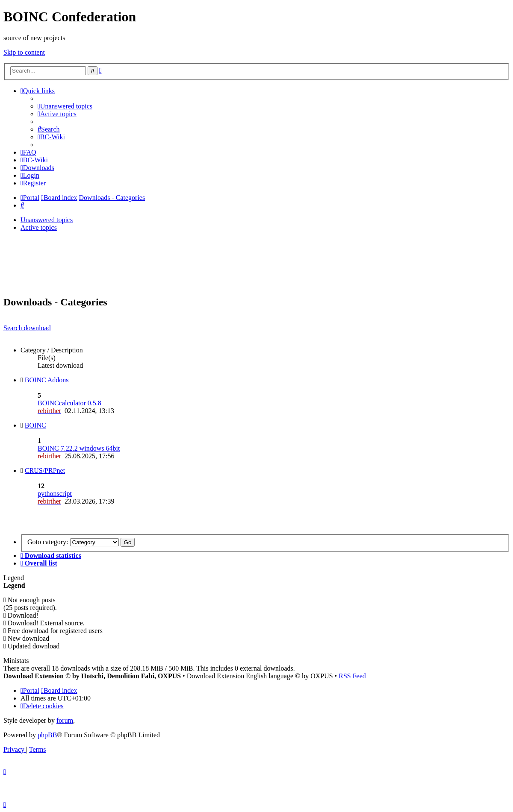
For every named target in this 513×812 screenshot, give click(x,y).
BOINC (35, 425)
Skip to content (24, 52)
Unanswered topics (47, 220)
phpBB (47, 735)
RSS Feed (352, 676)
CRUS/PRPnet (45, 470)
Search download (27, 328)
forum (65, 720)
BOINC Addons (47, 380)
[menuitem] (65, 106)
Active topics (39, 227)
